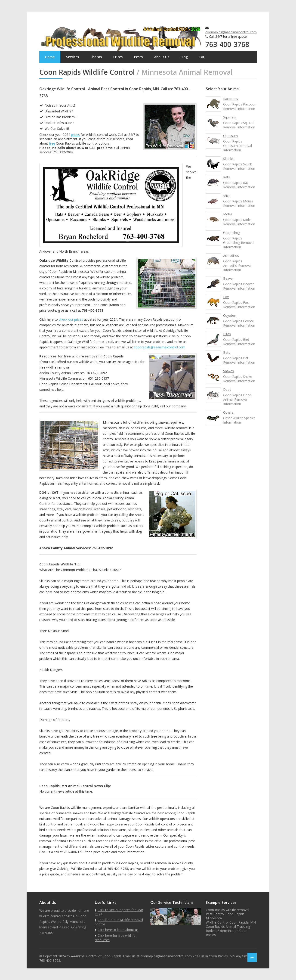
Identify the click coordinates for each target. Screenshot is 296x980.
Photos (96, 57)
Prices (118, 57)
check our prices (71, 319)
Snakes (228, 371)
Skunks (228, 159)
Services (72, 57)
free (52, 143)
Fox (226, 297)
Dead (227, 389)
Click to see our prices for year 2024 (119, 912)
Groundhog (232, 233)
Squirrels (230, 117)
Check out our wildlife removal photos (119, 922)
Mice (227, 196)
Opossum (230, 136)
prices (75, 135)
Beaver (228, 278)
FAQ (202, 57)
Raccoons (231, 99)
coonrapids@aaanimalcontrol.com (231, 32)
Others (228, 412)
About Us (162, 57)
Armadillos (231, 256)
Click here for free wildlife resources (115, 938)
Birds (227, 334)
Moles (228, 214)
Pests (138, 57)
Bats (227, 352)
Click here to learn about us (118, 930)
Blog (184, 57)
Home (50, 57)
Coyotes (229, 315)
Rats (227, 177)
